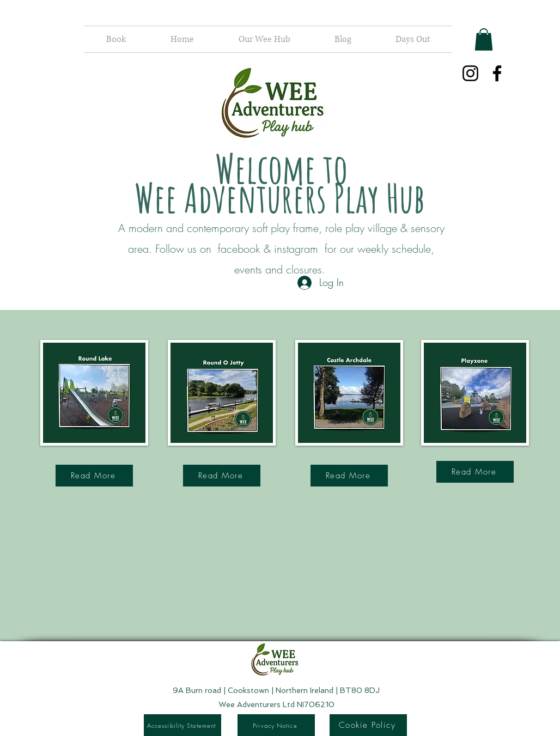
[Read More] (94, 476)
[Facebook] (497, 73)
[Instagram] (470, 73)
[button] (484, 39)
